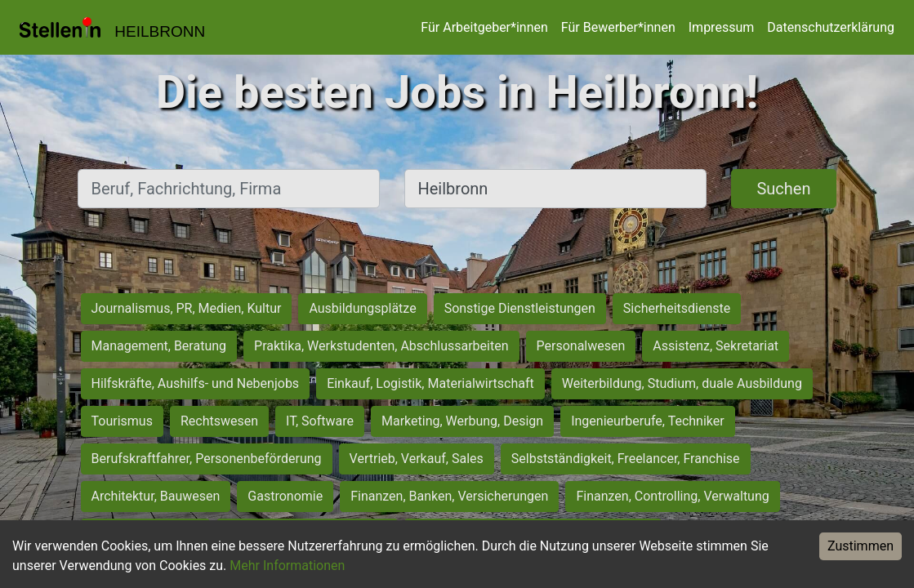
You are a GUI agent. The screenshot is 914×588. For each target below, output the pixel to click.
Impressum (722, 27)
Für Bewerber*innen (618, 27)
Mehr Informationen (287, 566)
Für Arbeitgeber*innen (484, 27)
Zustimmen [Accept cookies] (860, 546)
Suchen (783, 189)
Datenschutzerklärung (831, 27)
